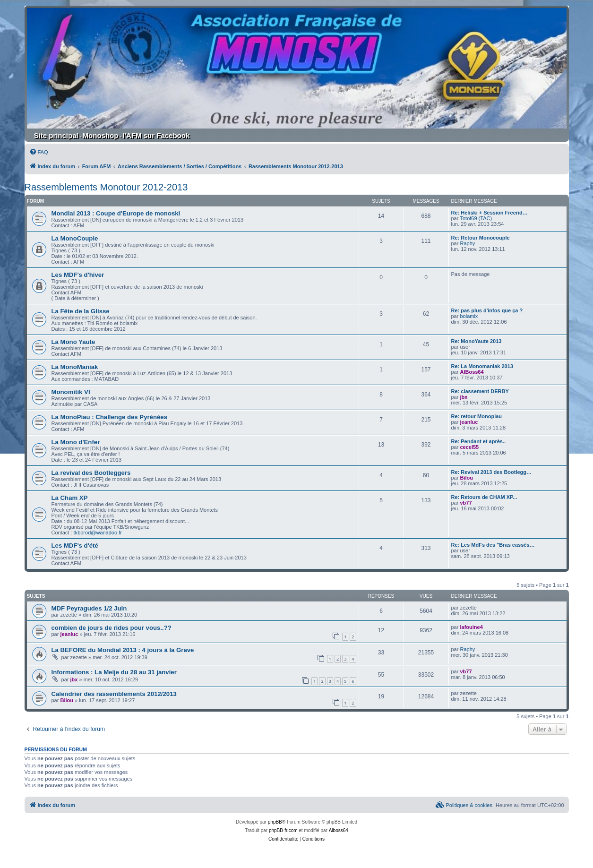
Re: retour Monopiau (477, 416)
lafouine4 (471, 627)
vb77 (466, 503)
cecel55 (469, 447)
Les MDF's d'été (75, 546)
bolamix (469, 316)
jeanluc (469, 422)
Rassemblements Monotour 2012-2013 (106, 187)
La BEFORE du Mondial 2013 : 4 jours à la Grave (123, 650)
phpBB (275, 822)
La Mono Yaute (73, 342)
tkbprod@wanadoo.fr (98, 533)
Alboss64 (339, 830)
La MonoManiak (75, 367)
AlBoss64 (472, 372)
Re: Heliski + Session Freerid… (490, 213)
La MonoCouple (75, 238)
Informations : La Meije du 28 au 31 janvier (114, 672)
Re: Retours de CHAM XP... (484, 497)
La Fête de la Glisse (81, 311)
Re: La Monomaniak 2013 (482, 366)
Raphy (467, 243)
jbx (464, 397)
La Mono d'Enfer (76, 442)
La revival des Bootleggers (91, 473)
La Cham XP (70, 498)
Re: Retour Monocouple (481, 238)
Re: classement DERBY (480, 391)
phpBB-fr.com (283, 830)
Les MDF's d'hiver (78, 275)
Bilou (466, 478)
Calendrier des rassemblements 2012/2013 (114, 694)
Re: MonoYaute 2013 (477, 341)
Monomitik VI (71, 392)
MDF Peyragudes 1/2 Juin (89, 608)
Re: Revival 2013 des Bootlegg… (492, 472)
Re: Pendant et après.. (479, 441)
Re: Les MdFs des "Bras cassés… (493, 545)
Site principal (56, 135)
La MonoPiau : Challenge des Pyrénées (110, 417)
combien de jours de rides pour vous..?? (112, 628)
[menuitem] (39, 152)
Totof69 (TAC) (476, 218)
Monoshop (101, 135)
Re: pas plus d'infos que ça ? (487, 310)
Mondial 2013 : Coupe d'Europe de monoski (116, 213)
